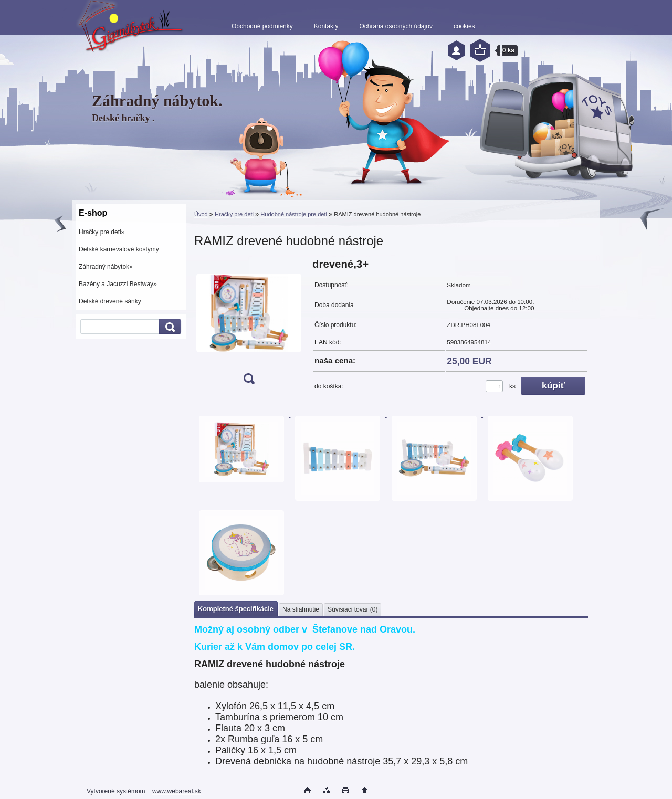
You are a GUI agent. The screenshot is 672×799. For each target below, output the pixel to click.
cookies (464, 26)
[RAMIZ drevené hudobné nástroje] (249, 325)
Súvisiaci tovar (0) (353, 609)
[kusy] (494, 386)
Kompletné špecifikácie (236, 609)
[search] (169, 327)
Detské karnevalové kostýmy (119, 249)
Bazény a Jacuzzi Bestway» (118, 284)
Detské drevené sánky (110, 301)
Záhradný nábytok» (106, 267)
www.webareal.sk (177, 791)
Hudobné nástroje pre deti (294, 214)
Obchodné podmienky (262, 26)
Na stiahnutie (301, 609)
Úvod (201, 214)
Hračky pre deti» (102, 232)
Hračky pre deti (234, 214)
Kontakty (326, 26)
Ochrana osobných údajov (396, 26)
